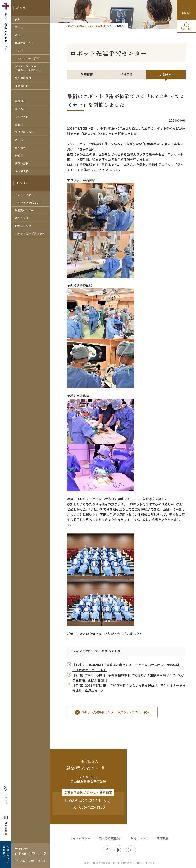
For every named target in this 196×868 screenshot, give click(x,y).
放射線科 (20, 148)
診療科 (21, 8)
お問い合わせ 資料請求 (6, 854)
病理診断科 (22, 163)
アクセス (6, 799)
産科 (18, 35)
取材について (139, 838)
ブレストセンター (26, 195)
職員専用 (162, 838)
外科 (18, 93)
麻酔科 (19, 156)
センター (23, 183)
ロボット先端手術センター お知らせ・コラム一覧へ (112, 712)
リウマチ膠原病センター (30, 203)
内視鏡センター (24, 226)
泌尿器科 (20, 101)
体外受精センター (26, 43)
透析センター (23, 218)
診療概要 (87, 75)
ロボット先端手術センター (31, 234)
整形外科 (20, 109)
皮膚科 (19, 124)
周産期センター (24, 210)
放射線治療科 (23, 78)
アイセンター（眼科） (28, 58)
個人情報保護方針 (110, 838)
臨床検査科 (22, 171)
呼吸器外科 (22, 86)
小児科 (19, 51)
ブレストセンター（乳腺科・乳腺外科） (28, 68)
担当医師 (126, 75)
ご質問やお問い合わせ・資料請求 (88, 792)
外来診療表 (6, 829)
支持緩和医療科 (24, 132)
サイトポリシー (80, 838)
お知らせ (166, 75)
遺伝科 (19, 140)
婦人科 (19, 27)
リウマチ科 (22, 117)
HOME (71, 26)
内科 (18, 19)
